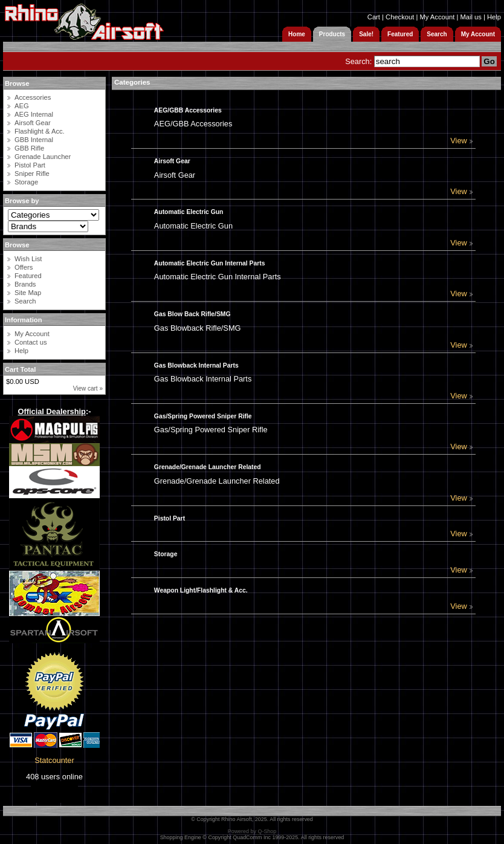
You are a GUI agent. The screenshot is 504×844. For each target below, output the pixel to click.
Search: (358, 61)
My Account (437, 17)
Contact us (31, 342)
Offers (24, 267)
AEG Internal (34, 114)
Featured (28, 276)
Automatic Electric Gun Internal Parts (210, 263)
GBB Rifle (29, 148)
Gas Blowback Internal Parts (196, 365)
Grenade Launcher (43, 157)
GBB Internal (34, 140)
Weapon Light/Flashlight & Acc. (201, 590)
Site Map (28, 293)
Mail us (470, 17)
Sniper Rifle (32, 174)
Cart (374, 17)
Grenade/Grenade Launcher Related (208, 467)
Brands (25, 284)
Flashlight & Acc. (40, 131)
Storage (26, 182)
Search (25, 301)
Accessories (33, 97)
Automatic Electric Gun (189, 212)
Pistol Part (30, 165)
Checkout (400, 17)
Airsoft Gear (33, 123)
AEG (22, 106)
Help (494, 17)
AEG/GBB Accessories (188, 110)
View (461, 141)
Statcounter (54, 760)
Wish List (28, 259)
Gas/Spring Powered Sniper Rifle (203, 416)
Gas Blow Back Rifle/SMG (192, 314)
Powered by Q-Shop (252, 831)
